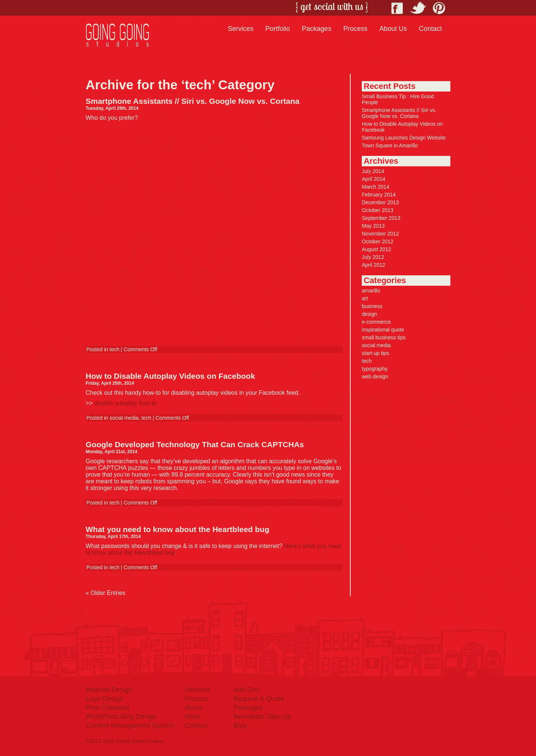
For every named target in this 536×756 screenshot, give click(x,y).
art (365, 298)
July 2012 (373, 257)
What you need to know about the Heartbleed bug (178, 529)
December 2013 (380, 202)
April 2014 (374, 179)
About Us (393, 29)
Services (241, 29)
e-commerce (376, 322)
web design (375, 377)
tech (114, 349)
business (372, 306)
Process (355, 29)
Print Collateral (108, 708)
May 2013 (373, 226)
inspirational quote (383, 330)
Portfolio (278, 29)
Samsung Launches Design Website (404, 138)
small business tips (384, 337)
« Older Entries (106, 593)
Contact (430, 29)
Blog (240, 725)
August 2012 (377, 249)
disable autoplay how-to (125, 403)
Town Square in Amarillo (390, 145)
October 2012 (378, 241)
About (193, 708)
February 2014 (379, 195)
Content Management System (130, 725)
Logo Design (104, 699)
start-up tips (375, 353)
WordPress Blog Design (121, 717)
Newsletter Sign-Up (262, 717)
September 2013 (381, 218)
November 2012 (380, 234)
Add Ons (246, 690)
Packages (317, 29)
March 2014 (376, 187)
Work (192, 717)
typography (375, 369)
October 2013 (378, 210)
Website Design (109, 690)
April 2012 (374, 265)
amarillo (371, 291)
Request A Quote (259, 699)
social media (124, 418)
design (369, 314)
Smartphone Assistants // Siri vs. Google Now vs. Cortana (193, 101)
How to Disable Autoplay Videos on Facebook (170, 376)
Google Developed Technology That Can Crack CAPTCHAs (195, 444)
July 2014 (373, 171)
